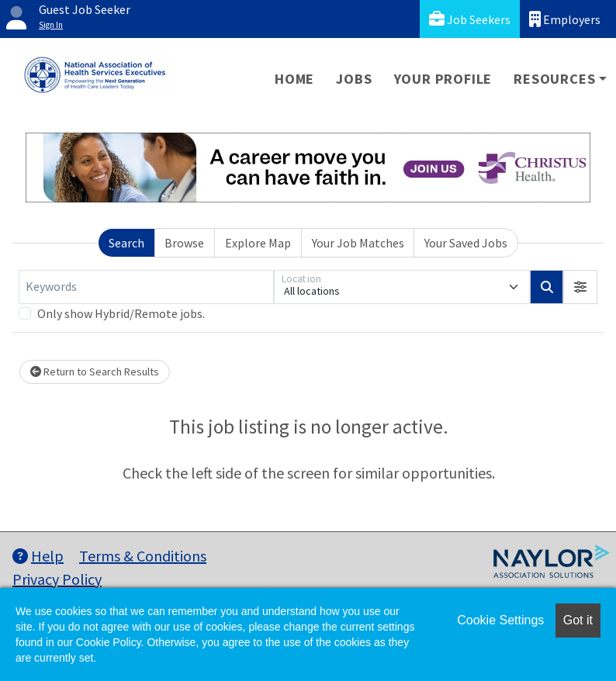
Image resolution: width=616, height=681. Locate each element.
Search (126, 243)
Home (294, 79)
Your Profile (443, 79)
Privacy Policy (57, 579)
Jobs (354, 79)
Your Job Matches (358, 243)
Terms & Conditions (143, 556)
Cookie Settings (500, 620)
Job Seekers (470, 19)
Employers (565, 19)
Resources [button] (554, 79)
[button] (580, 287)
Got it (578, 620)
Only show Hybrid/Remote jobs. (121, 313)
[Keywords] (146, 287)
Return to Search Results (95, 372)
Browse (184, 243)
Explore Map (258, 243)
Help (38, 556)
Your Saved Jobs (466, 243)
